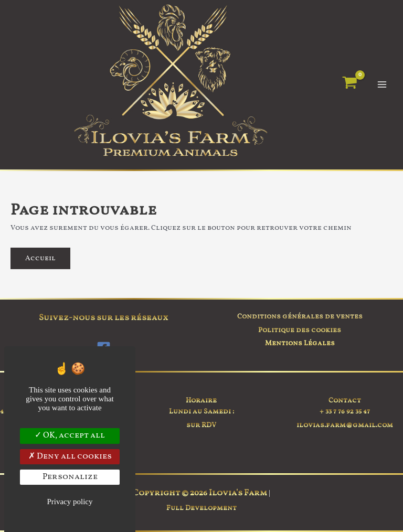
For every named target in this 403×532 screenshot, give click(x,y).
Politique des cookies (300, 330)
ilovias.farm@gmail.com (345, 425)
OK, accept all (70, 435)
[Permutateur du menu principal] (382, 85)
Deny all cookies (70, 456)
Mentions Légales (300, 343)
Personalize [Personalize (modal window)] (70, 477)
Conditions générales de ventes (300, 317)
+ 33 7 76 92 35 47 (345, 412)
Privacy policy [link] (70, 502)
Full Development (201, 508)
